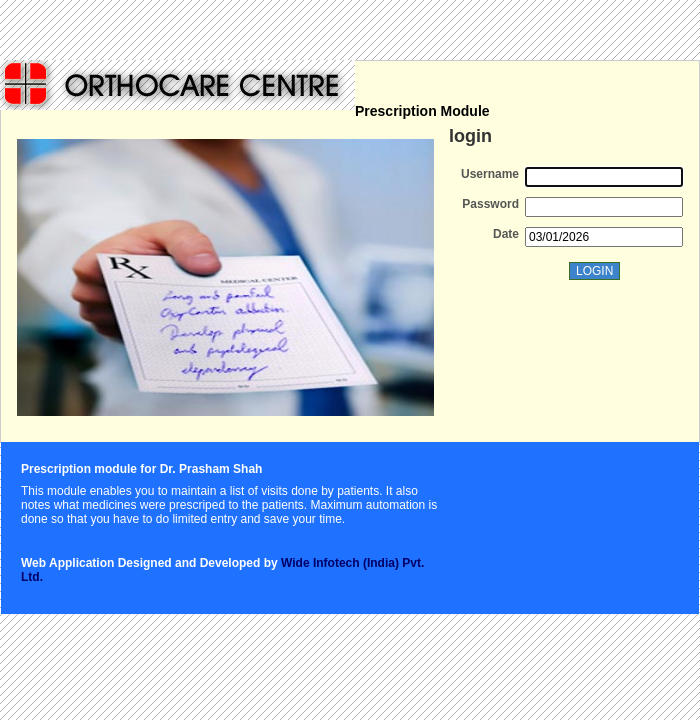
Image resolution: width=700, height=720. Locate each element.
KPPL (177, 85)
